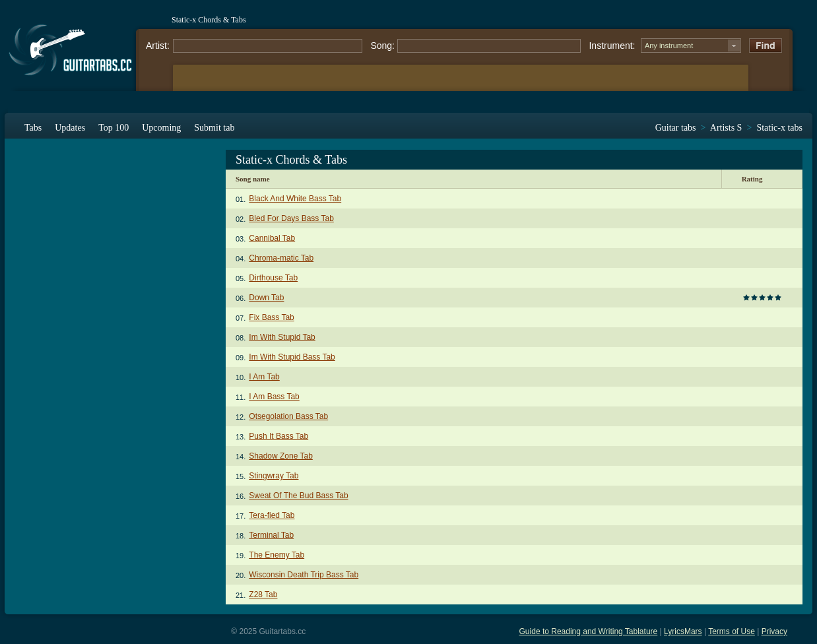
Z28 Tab (263, 595)
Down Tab (266, 298)
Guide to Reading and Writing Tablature (589, 631)
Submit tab (214, 128)
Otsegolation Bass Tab (288, 416)
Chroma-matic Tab (281, 258)
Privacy (774, 631)
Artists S (726, 128)
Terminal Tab (271, 535)
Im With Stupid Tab (282, 337)
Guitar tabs (676, 128)
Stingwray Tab (274, 476)
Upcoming (161, 128)
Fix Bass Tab (271, 317)
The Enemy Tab (277, 555)
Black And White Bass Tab (295, 199)
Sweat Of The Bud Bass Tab (298, 496)
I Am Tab (264, 377)
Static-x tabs (779, 128)
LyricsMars (683, 631)
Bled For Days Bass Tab (291, 218)
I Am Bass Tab (274, 397)
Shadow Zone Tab (281, 456)
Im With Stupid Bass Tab (292, 357)
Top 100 (114, 128)
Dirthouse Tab (273, 278)
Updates (70, 128)
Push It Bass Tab (278, 436)
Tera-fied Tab (272, 515)
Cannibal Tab (272, 238)
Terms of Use (732, 631)
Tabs (33, 128)
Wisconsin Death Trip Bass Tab (304, 575)
